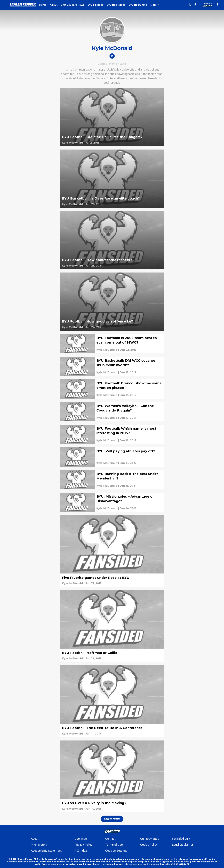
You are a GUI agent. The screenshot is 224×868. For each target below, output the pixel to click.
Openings (81, 839)
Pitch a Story (39, 845)
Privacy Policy (83, 845)
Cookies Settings (116, 851)
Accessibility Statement (46, 851)
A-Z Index (81, 851)
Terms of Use (114, 845)
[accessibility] (218, 5)
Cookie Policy (149, 845)
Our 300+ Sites (150, 839)
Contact (110, 839)
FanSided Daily (181, 839)
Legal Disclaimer (183, 845)
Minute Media (24, 859)
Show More (112, 819)
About (35, 839)
